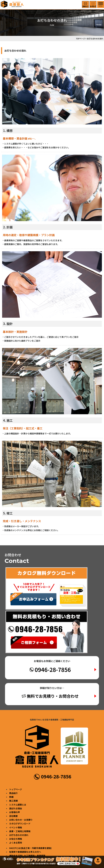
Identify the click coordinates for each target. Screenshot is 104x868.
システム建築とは (18, 805)
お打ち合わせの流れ (19, 835)
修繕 (11, 797)
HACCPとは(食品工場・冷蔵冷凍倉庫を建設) (30, 848)
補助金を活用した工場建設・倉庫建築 (27, 856)
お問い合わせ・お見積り (21, 820)
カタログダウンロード (20, 824)
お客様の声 (15, 812)
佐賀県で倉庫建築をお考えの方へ (25, 852)
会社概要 (14, 816)
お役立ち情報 (16, 839)
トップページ (16, 789)
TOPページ (80, 39)
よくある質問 (16, 843)
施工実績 (14, 801)
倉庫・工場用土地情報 (20, 831)
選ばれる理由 (16, 808)
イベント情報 (16, 827)
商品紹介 (14, 793)
